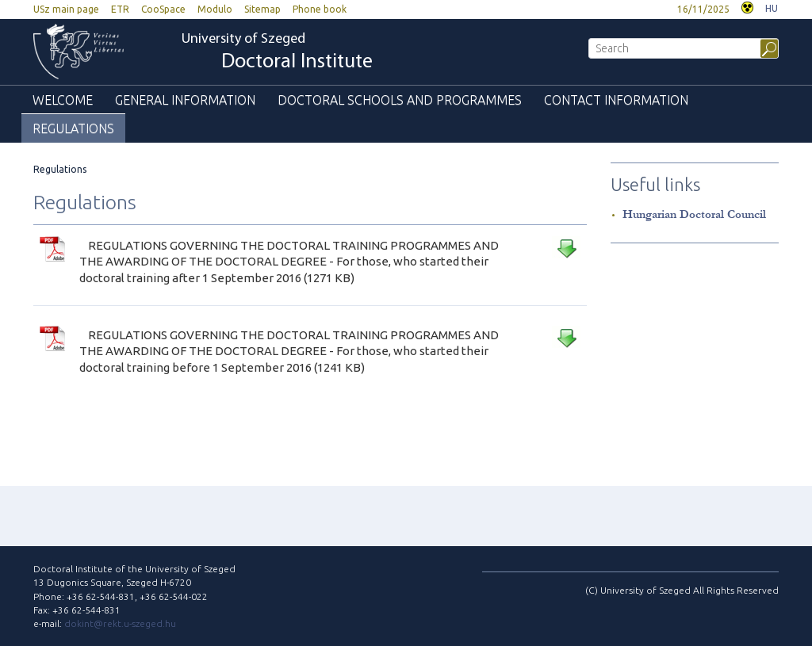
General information (185, 100)
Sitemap (262, 9)
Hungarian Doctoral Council (694, 214)
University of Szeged (277, 53)
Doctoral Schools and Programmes (400, 100)
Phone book (320, 9)
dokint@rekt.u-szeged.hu (120, 623)
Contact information (616, 100)
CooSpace (163, 9)
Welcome (63, 100)
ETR (120, 9)
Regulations (73, 128)
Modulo (215, 9)
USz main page (66, 9)
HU (772, 8)
